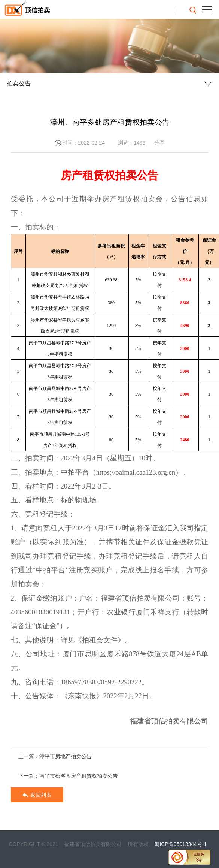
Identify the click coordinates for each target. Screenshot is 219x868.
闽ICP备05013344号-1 (180, 844)
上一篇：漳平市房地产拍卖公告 (55, 759)
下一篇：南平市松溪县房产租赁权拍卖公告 (68, 778)
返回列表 (37, 798)
